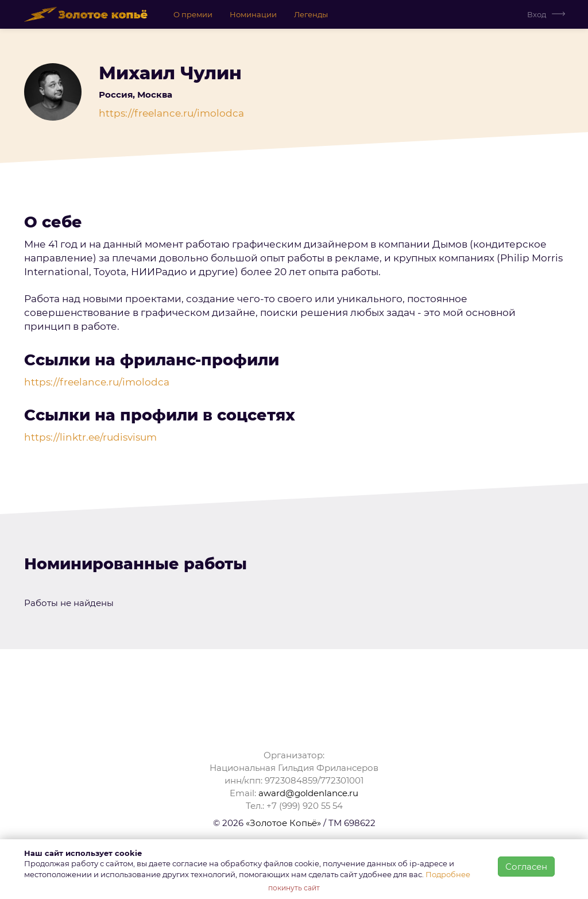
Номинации (253, 14)
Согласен (526, 867)
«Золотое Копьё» (283, 823)
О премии (193, 14)
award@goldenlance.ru (308, 793)
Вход (537, 14)
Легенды (311, 14)
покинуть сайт (294, 888)
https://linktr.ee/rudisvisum (90, 437)
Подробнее (448, 874)
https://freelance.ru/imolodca (171, 113)
